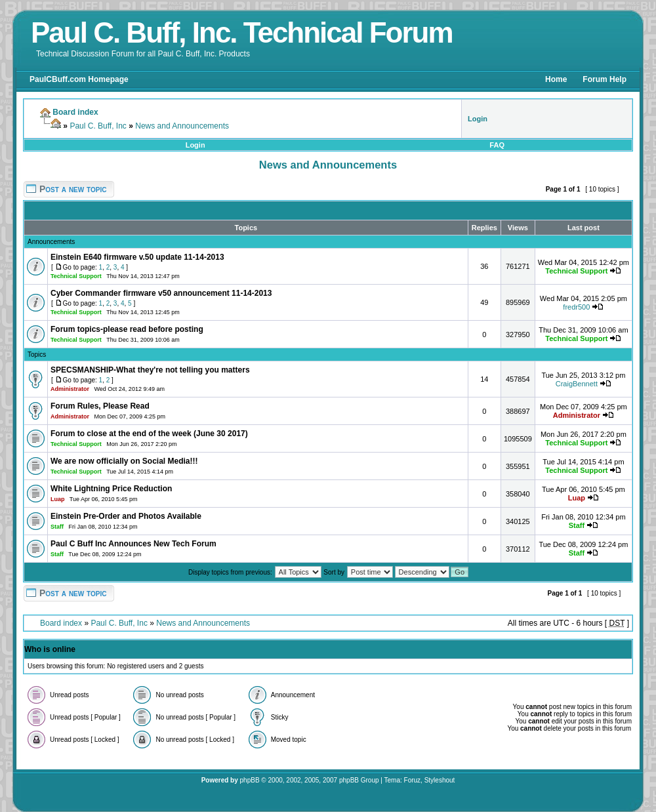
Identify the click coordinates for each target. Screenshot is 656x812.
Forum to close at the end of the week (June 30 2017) (149, 434)
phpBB (250, 780)
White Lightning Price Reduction (111, 489)
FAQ (497, 145)
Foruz (413, 780)
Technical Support (76, 276)
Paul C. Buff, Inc (98, 126)
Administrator (70, 389)
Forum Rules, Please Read (100, 406)
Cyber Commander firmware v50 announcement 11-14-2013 (161, 293)
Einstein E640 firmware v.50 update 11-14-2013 (137, 257)
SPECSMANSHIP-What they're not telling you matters (150, 370)
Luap (58, 499)
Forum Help (605, 79)
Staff (57, 527)
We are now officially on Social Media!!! (124, 461)
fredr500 (576, 307)
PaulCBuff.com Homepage (79, 79)
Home (556, 79)
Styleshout (440, 780)
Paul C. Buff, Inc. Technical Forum (242, 32)
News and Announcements (182, 126)
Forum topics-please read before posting (127, 329)
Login (195, 145)
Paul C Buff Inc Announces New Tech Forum (133, 544)
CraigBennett (577, 384)
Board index (61, 623)
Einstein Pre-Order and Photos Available (126, 516)
